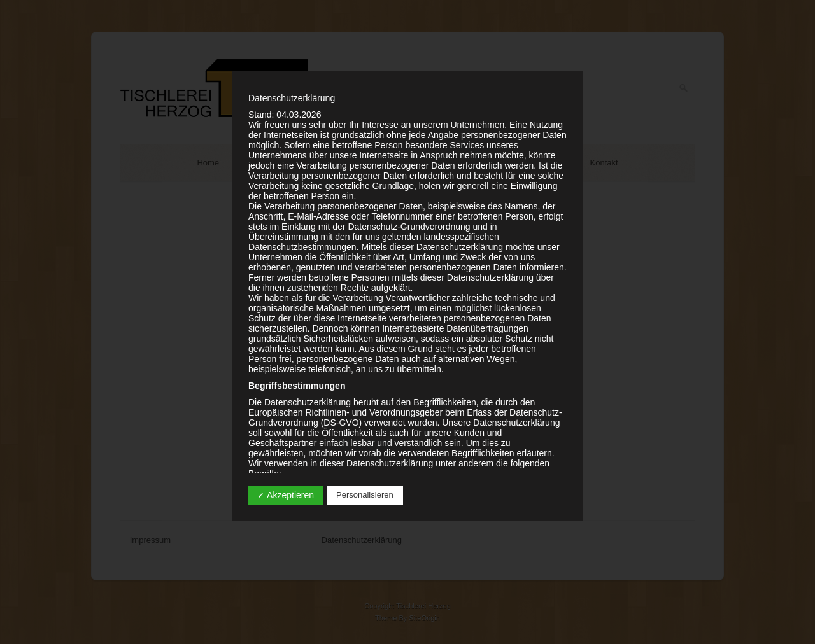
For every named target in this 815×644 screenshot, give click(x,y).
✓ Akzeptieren (286, 495)
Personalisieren (365, 495)
